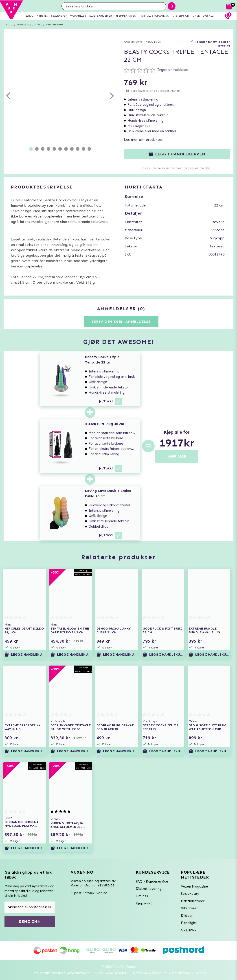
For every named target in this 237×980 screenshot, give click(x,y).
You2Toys (153, 42)
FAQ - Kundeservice (152, 881)
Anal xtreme (54, 25)
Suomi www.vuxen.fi (111, 973)
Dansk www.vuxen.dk (189, 973)
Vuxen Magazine (195, 886)
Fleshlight (189, 923)
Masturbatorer (193, 901)
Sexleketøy (24, 25)
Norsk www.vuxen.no (150, 973)
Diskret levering (149, 889)
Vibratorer (189, 908)
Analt (38, 25)
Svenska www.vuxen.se (71, 973)
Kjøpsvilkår (145, 903)
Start (9, 25)
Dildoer (187, 916)
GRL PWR (189, 930)
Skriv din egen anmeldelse (121, 322)
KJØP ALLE (177, 456)
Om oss (142, 896)
